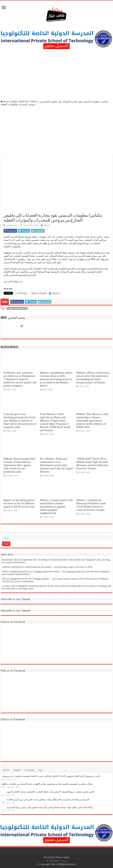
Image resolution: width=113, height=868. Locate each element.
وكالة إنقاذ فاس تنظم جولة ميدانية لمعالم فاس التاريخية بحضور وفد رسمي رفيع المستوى (50, 807)
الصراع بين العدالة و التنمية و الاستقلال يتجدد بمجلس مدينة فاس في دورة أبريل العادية (48, 799)
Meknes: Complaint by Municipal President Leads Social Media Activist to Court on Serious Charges (91, 505)
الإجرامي (34, 272)
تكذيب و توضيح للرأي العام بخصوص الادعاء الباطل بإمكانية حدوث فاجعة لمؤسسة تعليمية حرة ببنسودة (51, 776)
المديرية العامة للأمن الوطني (17, 308)
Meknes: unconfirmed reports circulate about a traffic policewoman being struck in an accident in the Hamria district (56, 379)
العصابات (78, 237)
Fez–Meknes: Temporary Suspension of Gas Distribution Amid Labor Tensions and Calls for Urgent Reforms (56, 465)
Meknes (34, 102)
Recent (6, 770)
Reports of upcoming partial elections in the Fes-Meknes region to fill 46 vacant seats (19, 503)
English (14, 102)
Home (5, 102)
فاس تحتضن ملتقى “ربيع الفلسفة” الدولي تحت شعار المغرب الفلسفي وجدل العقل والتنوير (50, 792)
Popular (17, 770)
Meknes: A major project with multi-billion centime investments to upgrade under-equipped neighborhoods (56, 507)
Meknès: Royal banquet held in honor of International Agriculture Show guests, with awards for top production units (19, 465)
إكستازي (63, 259)
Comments (29, 770)
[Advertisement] (56, 77)
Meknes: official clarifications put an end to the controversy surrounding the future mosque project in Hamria (93, 378)
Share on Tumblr (39, 293)
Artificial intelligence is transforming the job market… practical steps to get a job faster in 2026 (47, 567)
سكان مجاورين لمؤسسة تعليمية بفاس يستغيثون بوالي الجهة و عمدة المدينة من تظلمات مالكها (47, 784)
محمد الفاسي (12, 225)
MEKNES (24, 102)
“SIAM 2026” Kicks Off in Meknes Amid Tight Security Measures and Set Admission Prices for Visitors (92, 464)
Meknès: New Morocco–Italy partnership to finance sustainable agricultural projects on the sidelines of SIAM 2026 (92, 421)
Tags (40, 770)
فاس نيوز (8, 281)
